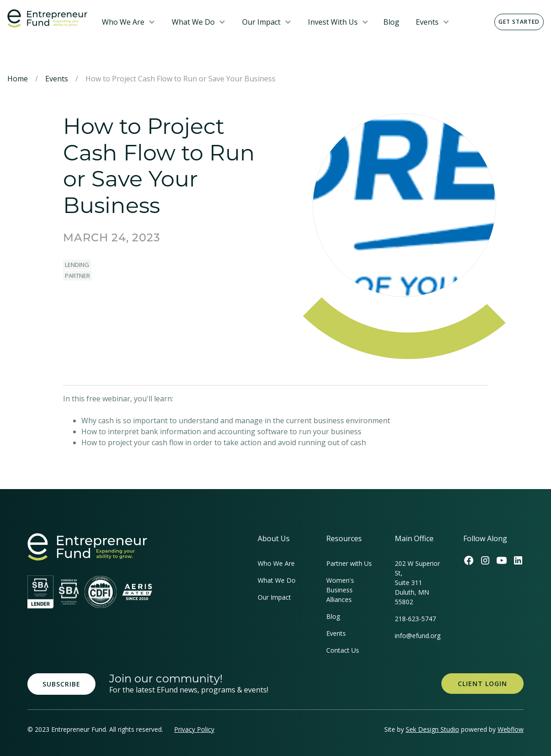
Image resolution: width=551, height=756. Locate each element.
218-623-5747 (415, 619)
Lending (77, 265)
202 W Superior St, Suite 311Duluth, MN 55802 (417, 583)
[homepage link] (87, 547)
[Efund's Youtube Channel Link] (502, 560)
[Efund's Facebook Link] (469, 560)
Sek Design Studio (432, 729)
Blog (391, 22)
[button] (129, 22)
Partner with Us (349, 563)
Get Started (519, 22)
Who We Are (123, 22)
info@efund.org (418, 636)
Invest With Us (333, 22)
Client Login (482, 684)
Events (427, 22)
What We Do (193, 22)
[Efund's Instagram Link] (485, 560)
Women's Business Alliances (340, 590)
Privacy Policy (194, 729)
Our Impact (261, 22)
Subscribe (61, 684)
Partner (77, 276)
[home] (47, 19)
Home (18, 79)
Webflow (511, 729)
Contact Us (343, 650)
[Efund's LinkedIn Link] (518, 560)
